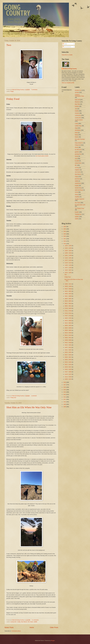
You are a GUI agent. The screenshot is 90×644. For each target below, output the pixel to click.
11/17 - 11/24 (68, 260)
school (77, 192)
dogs (76, 128)
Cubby (19, 622)
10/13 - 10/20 (68, 273)
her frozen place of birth (42, 156)
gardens (77, 152)
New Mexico (24, 622)
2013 (65, 394)
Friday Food (13, 99)
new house (78, 172)
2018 (65, 382)
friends (77, 147)
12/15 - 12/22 (68, 251)
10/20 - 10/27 (68, 270)
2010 (65, 402)
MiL (76, 165)
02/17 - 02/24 (68, 364)
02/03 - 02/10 (68, 369)
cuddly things (78, 126)
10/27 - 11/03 (68, 268)
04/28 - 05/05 (68, 340)
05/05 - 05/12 (68, 338)
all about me (78, 90)
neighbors (77, 170)
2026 (65, 227)
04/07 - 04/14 (68, 347)
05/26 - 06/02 (68, 330)
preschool (77, 179)
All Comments (67, 47)
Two (9, 45)
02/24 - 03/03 (68, 362)
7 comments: (34, 90)
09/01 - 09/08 (68, 296)
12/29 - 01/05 (68, 246)
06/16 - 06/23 (68, 323)
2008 (65, 407)
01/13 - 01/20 (68, 377)
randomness (78, 183)
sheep (76, 194)
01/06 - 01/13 (68, 379)
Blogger (53, 641)
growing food (78, 154)
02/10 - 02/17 (68, 367)
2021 (65, 239)
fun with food (78, 150)
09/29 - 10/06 (68, 286)
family (76, 135)
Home (32, 627)
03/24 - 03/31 (68, 352)
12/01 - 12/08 (68, 255)
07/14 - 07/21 (68, 313)
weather (77, 217)
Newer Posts (9, 627)
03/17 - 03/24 (68, 355)
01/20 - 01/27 (68, 374)
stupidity (77, 197)
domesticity (78, 130)
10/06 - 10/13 (68, 284)
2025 (65, 229)
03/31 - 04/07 (68, 350)
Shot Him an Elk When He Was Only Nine (29, 407)
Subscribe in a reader (67, 55)
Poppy (12, 91)
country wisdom (79, 120)
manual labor (78, 163)
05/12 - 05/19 (68, 335)
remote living (78, 188)
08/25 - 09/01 (68, 299)
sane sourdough (79, 190)
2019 (65, 244)
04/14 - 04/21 (68, 345)
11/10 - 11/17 (68, 263)
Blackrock (77, 102)
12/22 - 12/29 (68, 248)
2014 (65, 392)
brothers (77, 106)
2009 (65, 404)
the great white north (80, 205)
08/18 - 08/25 (68, 301)
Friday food (13, 398)
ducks (76, 132)
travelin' (77, 212)
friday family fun (79, 143)
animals (77, 92)
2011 (65, 399)
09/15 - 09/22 (68, 291)
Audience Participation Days (79, 95)
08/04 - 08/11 (68, 306)
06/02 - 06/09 (68, 328)
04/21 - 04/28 (68, 343)
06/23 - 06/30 (68, 321)
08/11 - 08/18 (68, 303)
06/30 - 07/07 (68, 318)
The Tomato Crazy (79, 208)
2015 (65, 390)
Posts (65, 44)
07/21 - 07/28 (68, 311)
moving (77, 168)
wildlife (35, 622)
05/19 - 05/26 (68, 333)
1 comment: (34, 396)
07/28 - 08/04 (68, 308)
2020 (65, 241)
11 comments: (35, 620)
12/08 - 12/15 (68, 253)
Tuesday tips (78, 214)
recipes (77, 185)
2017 (65, 385)
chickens (77, 113)
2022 (65, 236)
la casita (77, 161)
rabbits (77, 181)
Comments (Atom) (16, 631)
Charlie (77, 111)
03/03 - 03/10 (68, 360)
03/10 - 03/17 (68, 357)
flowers (77, 137)
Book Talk (77, 104)
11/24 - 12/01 (68, 258)
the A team (30, 622)
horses (77, 156)
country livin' (13, 622)
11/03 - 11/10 (68, 265)
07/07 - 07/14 (68, 316)
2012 (65, 397)
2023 (65, 234)
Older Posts (54, 627)
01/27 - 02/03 (68, 372)
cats (76, 109)
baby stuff (77, 100)
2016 (65, 387)
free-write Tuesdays (80, 139)
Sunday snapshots (80, 199)
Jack (76, 159)
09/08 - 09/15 (68, 294)
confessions (78, 115)
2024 (65, 231)
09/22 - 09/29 (68, 289)
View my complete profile (68, 83)
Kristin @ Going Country (70, 69)
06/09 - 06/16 (68, 325)
